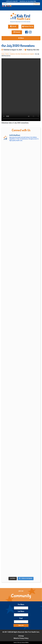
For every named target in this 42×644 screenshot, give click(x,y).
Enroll (13, 27)
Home (3, 54)
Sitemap (21, 636)
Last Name (21, 611)
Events (7, 54)
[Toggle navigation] (21, 38)
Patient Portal (28, 27)
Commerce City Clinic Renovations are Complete (22, 54)
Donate (17, 32)
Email (21, 618)
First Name (21, 604)
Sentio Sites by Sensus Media (21, 643)
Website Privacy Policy (21, 639)
